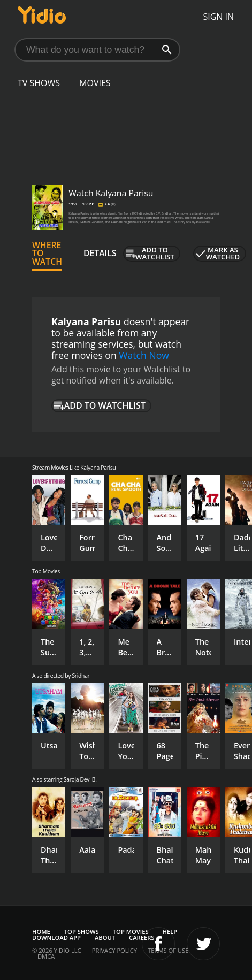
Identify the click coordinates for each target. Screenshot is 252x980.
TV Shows (39, 83)
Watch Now (144, 355)
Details (100, 253)
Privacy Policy (114, 950)
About (105, 937)
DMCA (46, 956)
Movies (95, 83)
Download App (56, 937)
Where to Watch (47, 254)
